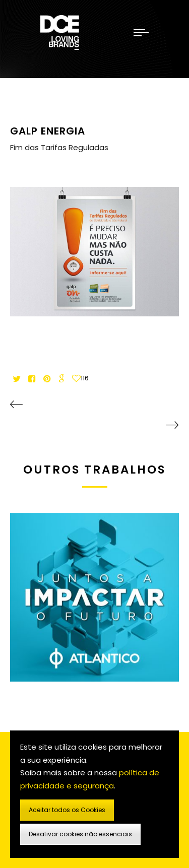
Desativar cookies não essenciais (80, 834)
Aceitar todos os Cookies (67, 810)
